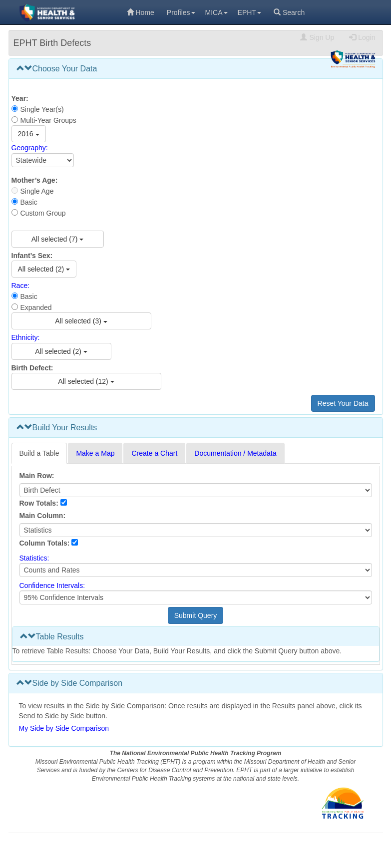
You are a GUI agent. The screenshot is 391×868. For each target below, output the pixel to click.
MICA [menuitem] (216, 12)
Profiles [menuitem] (181, 12)
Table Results (52, 637)
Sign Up (317, 37)
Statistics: (34, 558)
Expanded (36, 307)
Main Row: (37, 476)
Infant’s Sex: (32, 256)
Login (362, 37)
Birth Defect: (32, 368)
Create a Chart (154, 453)
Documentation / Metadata (235, 453)
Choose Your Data (57, 69)
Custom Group (43, 213)
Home (141, 12)
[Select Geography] (43, 160)
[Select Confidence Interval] (196, 597)
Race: (21, 286)
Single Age (37, 191)
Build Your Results (57, 428)
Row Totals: (39, 503)
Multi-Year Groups (48, 120)
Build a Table (39, 453)
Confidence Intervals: (52, 585)
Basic (29, 202)
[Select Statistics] (196, 570)
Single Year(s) (42, 109)
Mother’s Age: (35, 180)
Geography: (30, 148)
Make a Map (95, 453)
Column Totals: (45, 543)
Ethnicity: (26, 338)
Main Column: (43, 516)
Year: (20, 98)
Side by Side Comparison (70, 683)
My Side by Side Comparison (64, 728)
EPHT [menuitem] (249, 12)
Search (289, 12)
